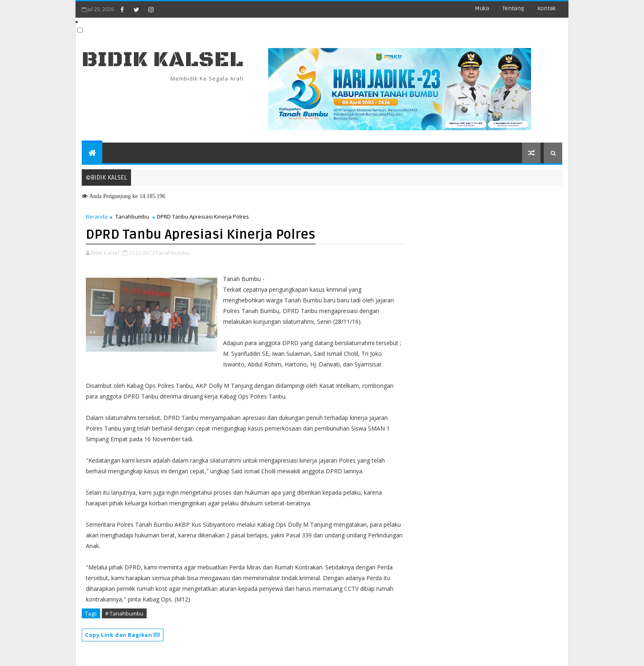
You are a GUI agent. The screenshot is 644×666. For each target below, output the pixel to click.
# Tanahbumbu (124, 613)
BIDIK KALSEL (163, 60)
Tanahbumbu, (173, 253)
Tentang (513, 8)
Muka (482, 8)
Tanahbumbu (132, 217)
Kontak (546, 8)
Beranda (97, 217)
